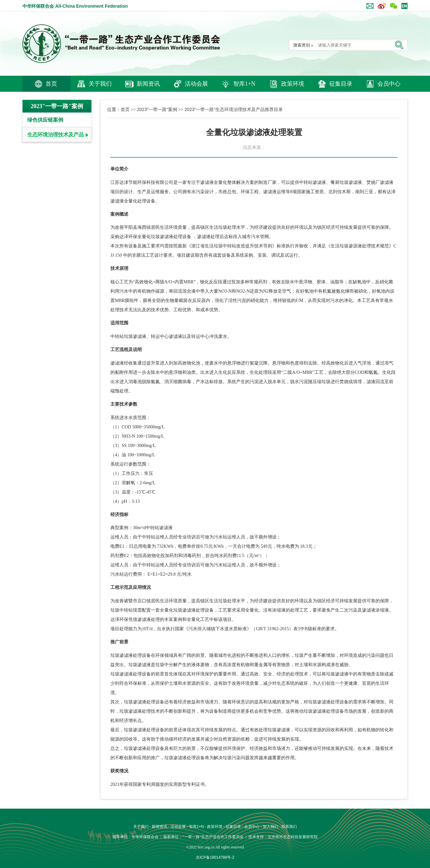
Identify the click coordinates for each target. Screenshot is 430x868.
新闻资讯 (148, 84)
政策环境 (293, 84)
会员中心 (389, 84)
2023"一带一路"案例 (157, 109)
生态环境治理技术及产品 (56, 135)
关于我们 (100, 84)
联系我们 (289, 827)
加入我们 (271, 827)
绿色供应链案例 (45, 120)
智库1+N (244, 84)
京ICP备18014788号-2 (215, 857)
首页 (51, 84)
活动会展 (196, 84)
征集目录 (341, 84)
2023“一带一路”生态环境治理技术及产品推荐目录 (234, 109)
